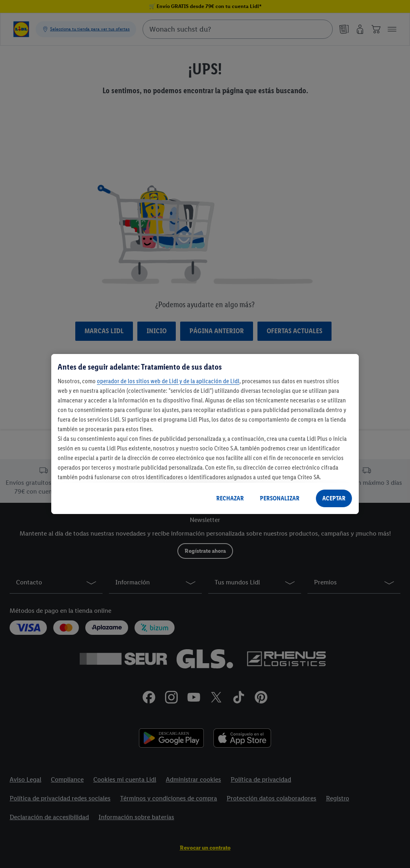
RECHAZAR (230, 498)
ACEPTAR (334, 498)
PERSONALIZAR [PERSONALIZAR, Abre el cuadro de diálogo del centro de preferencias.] (280, 498)
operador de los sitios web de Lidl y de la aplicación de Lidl (168, 381)
